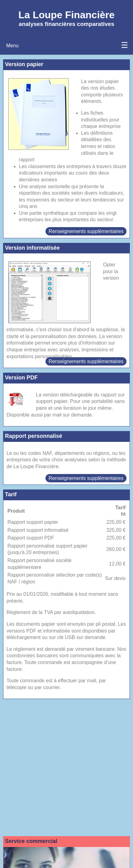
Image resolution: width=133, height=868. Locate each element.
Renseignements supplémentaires (86, 231)
